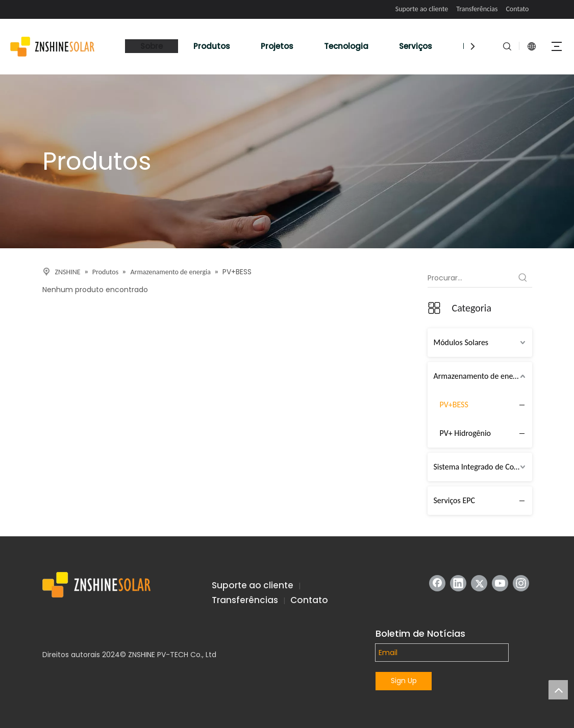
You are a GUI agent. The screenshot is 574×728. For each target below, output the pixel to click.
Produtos (212, 46)
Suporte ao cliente (422, 9)
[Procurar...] (471, 278)
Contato (517, 9)
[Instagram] (521, 583)
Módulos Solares (461, 342)
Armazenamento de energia (480, 376)
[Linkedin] (458, 583)
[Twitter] (479, 583)
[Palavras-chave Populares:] (523, 278)
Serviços (416, 46)
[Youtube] (500, 583)
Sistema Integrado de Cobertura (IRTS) (483, 467)
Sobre (152, 46)
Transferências (477, 9)
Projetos (277, 46)
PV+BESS (454, 405)
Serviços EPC (455, 500)
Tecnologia (346, 46)
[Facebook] (437, 583)
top (558, 690)
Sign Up (404, 681)
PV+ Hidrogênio (466, 433)
